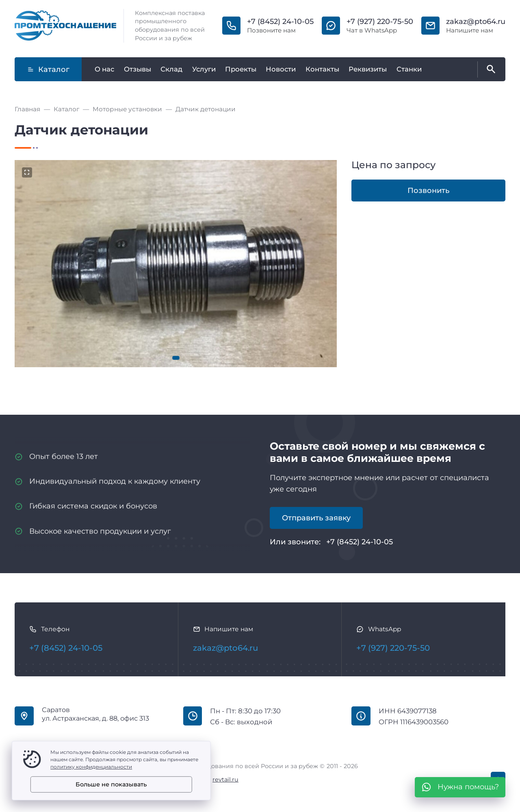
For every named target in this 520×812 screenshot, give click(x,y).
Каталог (48, 69)
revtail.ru (225, 780)
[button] (176, 358)
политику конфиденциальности (91, 767)
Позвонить (428, 191)
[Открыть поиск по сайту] (490, 69)
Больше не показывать (111, 784)
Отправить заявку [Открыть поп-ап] (316, 518)
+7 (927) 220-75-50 (380, 22)
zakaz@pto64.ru (476, 22)
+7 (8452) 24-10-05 (280, 22)
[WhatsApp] (460, 787)
